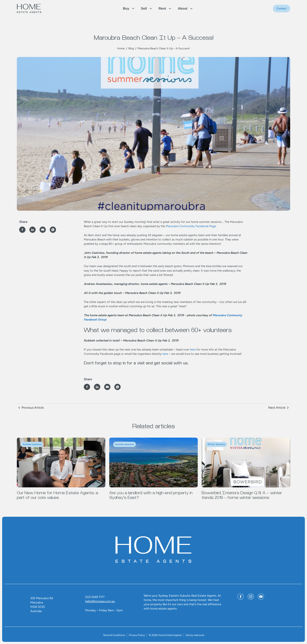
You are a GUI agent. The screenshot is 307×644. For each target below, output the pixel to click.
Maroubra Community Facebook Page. (191, 226)
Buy (126, 9)
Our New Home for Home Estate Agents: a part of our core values (57, 495)
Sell (144, 9)
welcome (199, 635)
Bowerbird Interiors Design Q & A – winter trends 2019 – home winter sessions (242, 495)
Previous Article (33, 408)
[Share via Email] (43, 230)
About (183, 9)
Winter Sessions (216, 444)
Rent (162, 9)
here (193, 350)
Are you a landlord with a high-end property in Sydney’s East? (151, 495)
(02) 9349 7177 (95, 597)
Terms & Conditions (114, 635)
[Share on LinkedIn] (33, 230)
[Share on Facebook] (22, 230)
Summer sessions (32, 444)
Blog (131, 48)
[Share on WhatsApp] (53, 230)
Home (121, 48)
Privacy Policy (137, 635)
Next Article (277, 408)
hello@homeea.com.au (100, 601)
